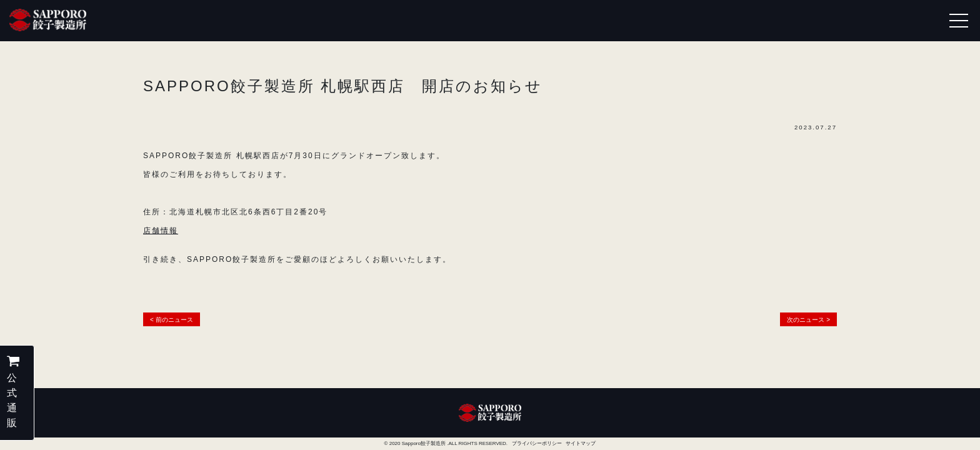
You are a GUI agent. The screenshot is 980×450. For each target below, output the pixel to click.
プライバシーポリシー (537, 443)
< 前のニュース (172, 320)
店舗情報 (161, 231)
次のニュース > (808, 320)
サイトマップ (581, 443)
